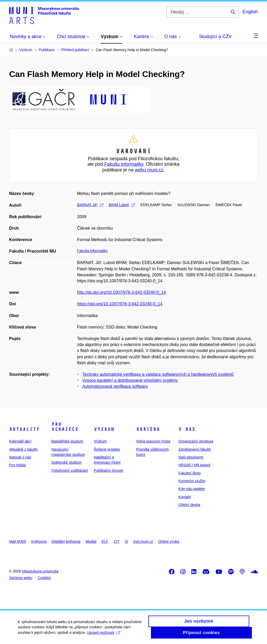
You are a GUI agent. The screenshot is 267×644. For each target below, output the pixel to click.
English (250, 12)
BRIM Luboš (122, 205)
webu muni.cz (149, 170)
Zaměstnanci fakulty (195, 449)
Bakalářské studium (67, 441)
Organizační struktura (196, 441)
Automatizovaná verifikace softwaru (115, 386)
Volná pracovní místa (153, 441)
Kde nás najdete (192, 489)
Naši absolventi (191, 457)
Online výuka (169, 541)
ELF (105, 541)
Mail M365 (18, 541)
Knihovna (39, 541)
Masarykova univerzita (40, 571)
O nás (187, 429)
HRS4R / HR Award (194, 465)
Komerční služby (192, 481)
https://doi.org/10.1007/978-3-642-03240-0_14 (120, 304)
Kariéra (148, 429)
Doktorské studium (66, 462)
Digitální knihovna (66, 541)
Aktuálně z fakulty (23, 449)
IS (126, 541)
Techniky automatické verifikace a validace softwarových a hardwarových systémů (158, 374)
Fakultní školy (190, 473)
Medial (91, 541)
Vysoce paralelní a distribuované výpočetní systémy (130, 380)
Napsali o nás (20, 457)
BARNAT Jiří (90, 205)
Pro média (17, 465)
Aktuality (24, 429)
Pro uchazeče (65, 427)
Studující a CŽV (215, 37)
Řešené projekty (107, 449)
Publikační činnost (109, 470)
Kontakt (184, 497)
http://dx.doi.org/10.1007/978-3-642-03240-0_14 (122, 292)
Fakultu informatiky (124, 164)
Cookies (44, 578)
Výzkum (104, 429)
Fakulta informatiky (92, 251)
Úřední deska (189, 505)
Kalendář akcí (20, 441)
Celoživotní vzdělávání (70, 470)
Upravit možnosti (104, 635)
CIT (116, 541)
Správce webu (21, 578)
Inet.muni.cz (143, 541)
